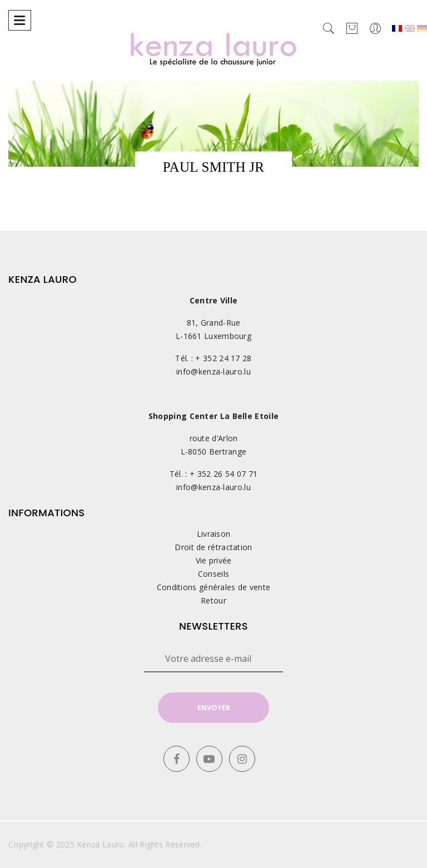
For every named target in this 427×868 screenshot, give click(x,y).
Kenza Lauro (100, 844)
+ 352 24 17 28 (223, 358)
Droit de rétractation (213, 547)
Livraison (214, 534)
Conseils (213, 574)
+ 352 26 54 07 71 (224, 474)
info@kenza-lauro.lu (213, 371)
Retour (213, 600)
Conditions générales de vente (214, 587)
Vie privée (214, 560)
